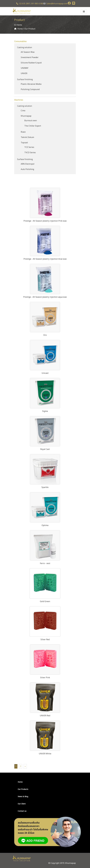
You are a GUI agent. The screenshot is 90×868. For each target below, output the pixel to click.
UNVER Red (45, 716)
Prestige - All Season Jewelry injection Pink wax (45, 221)
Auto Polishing (27, 169)
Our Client (22, 804)
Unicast (45, 373)
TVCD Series (30, 153)
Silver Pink (45, 678)
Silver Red (45, 640)
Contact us (22, 811)
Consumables (20, 41)
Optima (45, 525)
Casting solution (25, 48)
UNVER (24, 73)
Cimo (23, 111)
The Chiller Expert (33, 126)
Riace (23, 132)
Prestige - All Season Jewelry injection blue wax (45, 259)
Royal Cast (45, 449)
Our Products (23, 789)
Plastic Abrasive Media (31, 84)
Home (20, 782)
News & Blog (23, 797)
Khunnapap (26, 116)
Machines (19, 100)
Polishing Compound (30, 89)
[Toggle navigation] (84, 12)
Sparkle (45, 487)
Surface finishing (25, 80)
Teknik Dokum (27, 137)
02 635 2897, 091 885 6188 (30, 4)
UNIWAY (25, 68)
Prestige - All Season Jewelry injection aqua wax (45, 297)
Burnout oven (31, 121)
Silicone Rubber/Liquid (31, 63)
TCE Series (29, 147)
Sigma (45, 411)
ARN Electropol (28, 164)
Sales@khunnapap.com (57, 4)
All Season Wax (28, 52)
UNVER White (45, 754)
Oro (45, 335)
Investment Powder (30, 57)
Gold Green (45, 601)
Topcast (24, 143)
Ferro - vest (45, 563)
